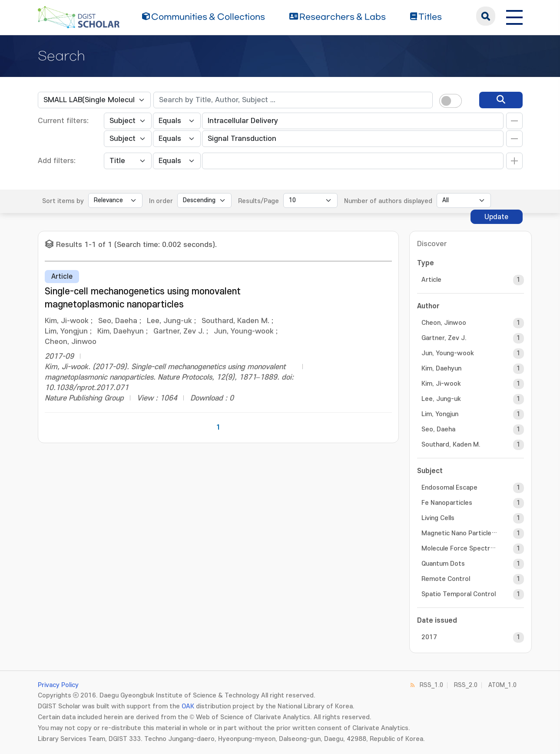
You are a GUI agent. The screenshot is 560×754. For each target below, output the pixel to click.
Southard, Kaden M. (451, 445)
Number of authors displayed (388, 201)
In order (161, 201)
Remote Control (446, 579)
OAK (188, 706)
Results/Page (258, 201)
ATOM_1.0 (502, 685)
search (486, 16)
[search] (501, 100)
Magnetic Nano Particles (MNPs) (460, 533)
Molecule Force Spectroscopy (460, 549)
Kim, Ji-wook (441, 384)
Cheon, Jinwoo (444, 323)
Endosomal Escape (449, 488)
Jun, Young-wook (448, 353)
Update (496, 217)
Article (431, 280)
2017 (429, 637)
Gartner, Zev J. (444, 338)
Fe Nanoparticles (447, 503)
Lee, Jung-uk (441, 399)
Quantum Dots (443, 564)
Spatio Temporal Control (459, 594)
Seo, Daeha (438, 429)
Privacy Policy (58, 685)
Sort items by (63, 201)
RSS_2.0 (466, 685)
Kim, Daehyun (441, 369)
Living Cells (438, 518)
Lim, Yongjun (440, 414)
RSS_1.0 (431, 685)
